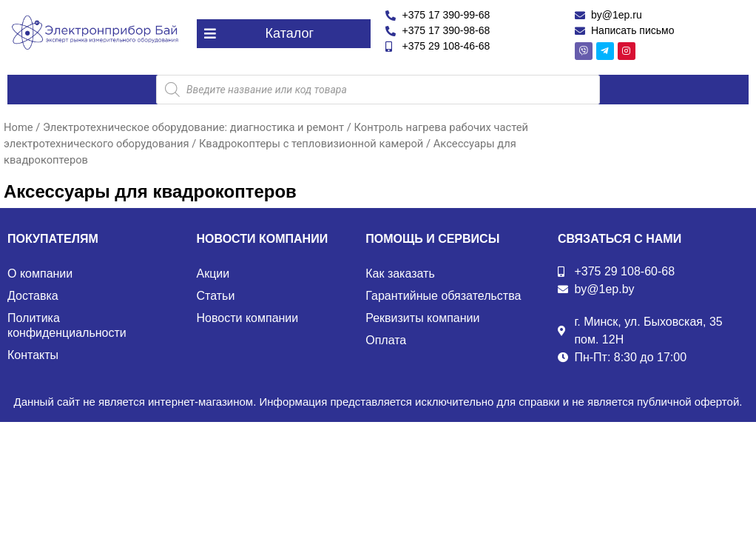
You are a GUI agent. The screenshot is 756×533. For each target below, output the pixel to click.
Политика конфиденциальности (67, 325)
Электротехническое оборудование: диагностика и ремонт (193, 127)
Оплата (386, 340)
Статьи (216, 296)
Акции (213, 274)
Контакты (33, 355)
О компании (40, 274)
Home (18, 127)
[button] (284, 34)
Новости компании (248, 318)
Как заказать (400, 274)
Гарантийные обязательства (443, 296)
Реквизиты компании (422, 318)
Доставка (33, 296)
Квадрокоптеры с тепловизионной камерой (311, 144)
